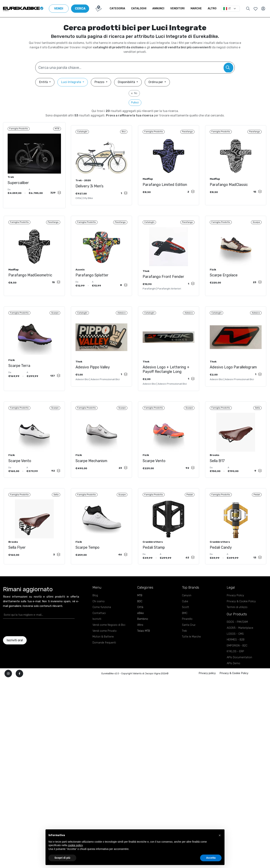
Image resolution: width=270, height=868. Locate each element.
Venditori (180, 8)
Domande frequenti (104, 655)
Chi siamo (99, 613)
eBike (141, 625)
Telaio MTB (144, 643)
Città (140, 619)
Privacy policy (207, 685)
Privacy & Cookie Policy (241, 613)
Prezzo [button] (100, 82)
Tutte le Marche (191, 649)
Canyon (187, 607)
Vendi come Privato (105, 643)
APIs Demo (233, 675)
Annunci (161, 8)
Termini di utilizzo (237, 619)
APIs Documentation (239, 669)
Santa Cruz (189, 637)
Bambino (143, 631)
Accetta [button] (211, 858)
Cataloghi (142, 8)
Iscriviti (97, 631)
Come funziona (102, 619)
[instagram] (8, 685)
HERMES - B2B (236, 652)
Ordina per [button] (156, 82)
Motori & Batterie (103, 649)
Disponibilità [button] (127, 82)
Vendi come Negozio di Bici (109, 637)
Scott (186, 619)
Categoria (120, 8)
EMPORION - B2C (237, 658)
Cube (185, 613)
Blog (95, 607)
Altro (215, 8)
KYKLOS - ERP (235, 663)
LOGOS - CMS (235, 646)
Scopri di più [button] (62, 858)
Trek (184, 643)
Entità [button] (44, 82)
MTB (140, 607)
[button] (220, 835)
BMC (185, 625)
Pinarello (187, 631)
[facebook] (19, 685)
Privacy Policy (235, 607)
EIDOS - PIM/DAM (237, 634)
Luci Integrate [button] (72, 82)
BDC (140, 613)
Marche (199, 8)
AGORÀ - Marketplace (240, 640)
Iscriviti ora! (15, 652)
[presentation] (25, 639)
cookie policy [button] (75, 845)
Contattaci (99, 625)
